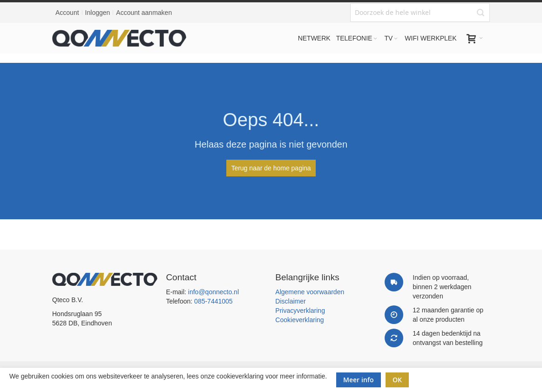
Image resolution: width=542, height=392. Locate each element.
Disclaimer (290, 301)
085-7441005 (213, 301)
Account (67, 13)
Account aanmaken (144, 13)
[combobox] (420, 13)
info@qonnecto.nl (213, 292)
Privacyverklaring (300, 311)
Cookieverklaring (299, 320)
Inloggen (98, 13)
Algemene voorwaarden (310, 292)
